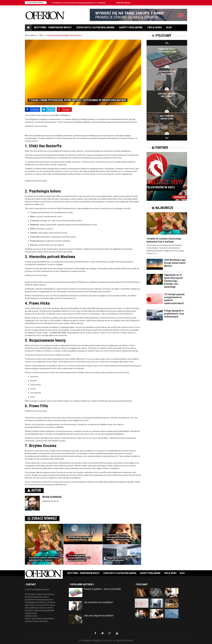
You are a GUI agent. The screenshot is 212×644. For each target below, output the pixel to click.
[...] (156, 253)
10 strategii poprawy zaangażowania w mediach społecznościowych (79, 558)
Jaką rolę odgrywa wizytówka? (99, 616)
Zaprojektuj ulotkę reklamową (95, 28)
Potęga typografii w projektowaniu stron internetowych (121, 559)
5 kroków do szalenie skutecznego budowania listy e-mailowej (81, 3)
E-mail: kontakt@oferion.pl (37, 589)
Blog (169, 28)
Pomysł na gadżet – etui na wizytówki (102, 589)
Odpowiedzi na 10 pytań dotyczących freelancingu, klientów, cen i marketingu (118, 537)
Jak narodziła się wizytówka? (98, 602)
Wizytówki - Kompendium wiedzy (53, 28)
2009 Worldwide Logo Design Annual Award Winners (80, 538)
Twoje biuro (154, 28)
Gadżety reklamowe (131, 28)
